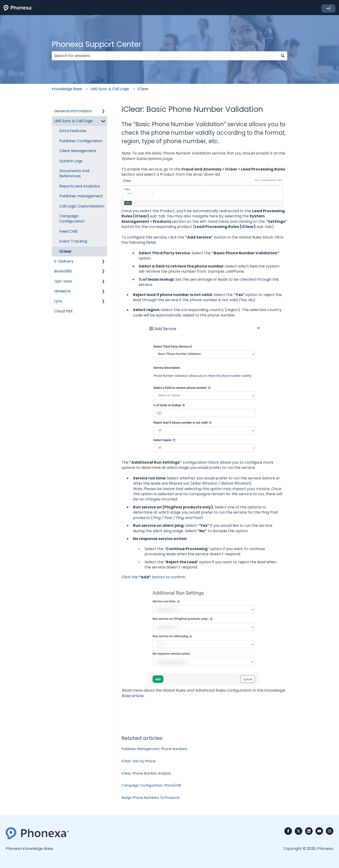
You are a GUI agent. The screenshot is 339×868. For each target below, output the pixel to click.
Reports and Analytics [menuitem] (80, 186)
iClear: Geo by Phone (139, 761)
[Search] (283, 56)
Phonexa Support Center (97, 44)
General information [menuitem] (73, 111)
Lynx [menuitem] (58, 301)
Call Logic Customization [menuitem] (82, 206)
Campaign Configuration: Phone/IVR (151, 785)
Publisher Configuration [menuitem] (81, 141)
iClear (143, 89)
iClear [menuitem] (65, 251)
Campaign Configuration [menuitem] (72, 219)
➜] (328, 8)
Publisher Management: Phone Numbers (154, 749)
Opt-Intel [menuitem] (63, 281)
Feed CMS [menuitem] (69, 231)
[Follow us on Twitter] (299, 831)
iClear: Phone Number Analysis (146, 773)
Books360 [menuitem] (63, 271)
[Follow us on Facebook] (288, 831)
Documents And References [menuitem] (74, 173)
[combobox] (165, 56)
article (138, 696)
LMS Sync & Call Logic (110, 89)
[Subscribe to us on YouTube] (319, 831)
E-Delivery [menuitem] (64, 261)
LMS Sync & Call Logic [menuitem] (74, 121)
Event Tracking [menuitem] (73, 241)
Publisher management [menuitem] (81, 196)
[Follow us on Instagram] (330, 831)
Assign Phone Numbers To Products (151, 798)
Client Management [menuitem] (78, 151)
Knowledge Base (67, 89)
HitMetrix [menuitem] (62, 291)
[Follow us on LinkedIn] (309, 831)
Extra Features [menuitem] (73, 131)
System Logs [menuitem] (71, 161)
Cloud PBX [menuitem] (63, 311)
